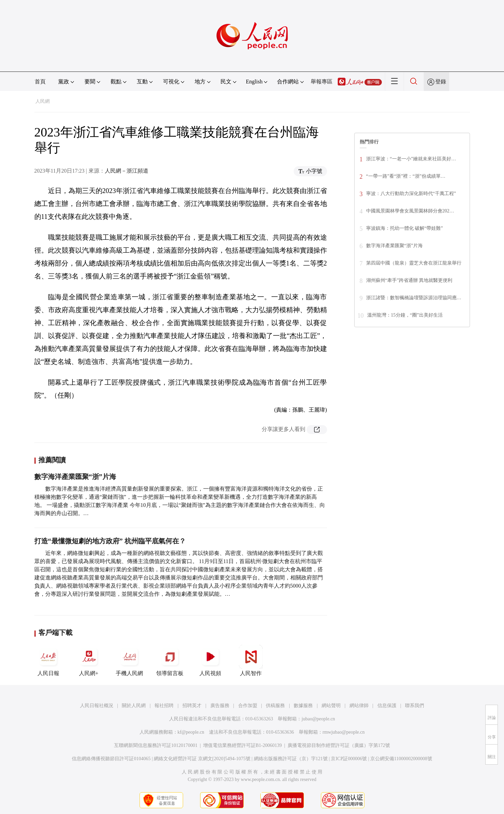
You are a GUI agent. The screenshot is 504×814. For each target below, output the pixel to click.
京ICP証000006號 (349, 759)
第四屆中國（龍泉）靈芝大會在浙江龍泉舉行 (414, 263)
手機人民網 (129, 660)
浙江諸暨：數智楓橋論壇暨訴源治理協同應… (414, 298)
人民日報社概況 (97, 706)
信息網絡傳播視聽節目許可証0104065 (111, 759)
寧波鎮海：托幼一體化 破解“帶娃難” (405, 228)
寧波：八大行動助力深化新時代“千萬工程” (411, 194)
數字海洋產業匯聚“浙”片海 (75, 477)
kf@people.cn (191, 732)
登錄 (441, 82)
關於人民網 (134, 706)
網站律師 (359, 706)
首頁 (40, 82)
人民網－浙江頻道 (127, 171)
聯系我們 (414, 706)
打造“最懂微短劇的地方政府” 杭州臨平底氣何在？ (110, 541)
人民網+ (89, 660)
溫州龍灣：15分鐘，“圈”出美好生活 (405, 315)
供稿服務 (275, 706)
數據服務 (303, 706)
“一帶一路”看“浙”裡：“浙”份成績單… (406, 176)
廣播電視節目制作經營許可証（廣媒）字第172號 (339, 745)
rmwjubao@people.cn (344, 732)
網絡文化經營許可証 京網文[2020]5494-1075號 (202, 759)
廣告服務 (220, 706)
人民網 (43, 101)
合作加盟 (248, 706)
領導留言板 (170, 660)
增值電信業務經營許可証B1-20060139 (242, 745)
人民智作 (251, 660)
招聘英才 (192, 706)
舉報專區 (322, 82)
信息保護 (387, 706)
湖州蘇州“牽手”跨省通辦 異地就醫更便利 (409, 280)
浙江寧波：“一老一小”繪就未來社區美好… (411, 159)
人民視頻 (210, 660)
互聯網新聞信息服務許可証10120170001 (156, 745)
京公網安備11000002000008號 (401, 759)
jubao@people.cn (318, 719)
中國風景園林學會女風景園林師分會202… (410, 211)
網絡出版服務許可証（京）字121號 (291, 759)
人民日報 (48, 660)
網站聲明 (331, 706)
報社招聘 (164, 706)
